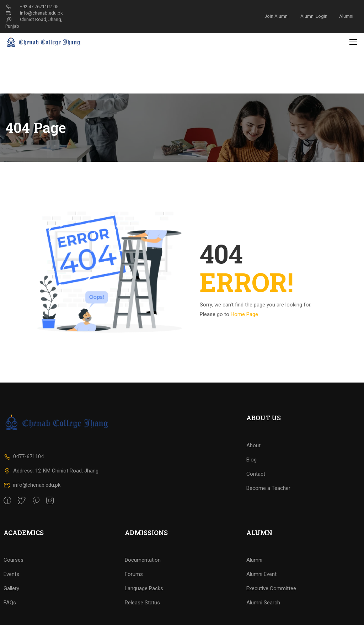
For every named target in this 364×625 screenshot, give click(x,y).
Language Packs (144, 595)
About (253, 452)
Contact (256, 480)
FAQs (10, 609)
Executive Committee (271, 595)
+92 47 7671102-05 (32, 7)
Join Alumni (277, 16)
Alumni (346, 16)
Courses (14, 567)
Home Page (244, 271)
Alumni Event (261, 581)
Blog (251, 466)
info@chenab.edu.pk (34, 13)
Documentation (143, 567)
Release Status (142, 609)
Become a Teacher (268, 495)
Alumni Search (263, 609)
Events (11, 581)
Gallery (11, 595)
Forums (134, 581)
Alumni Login (314, 16)
